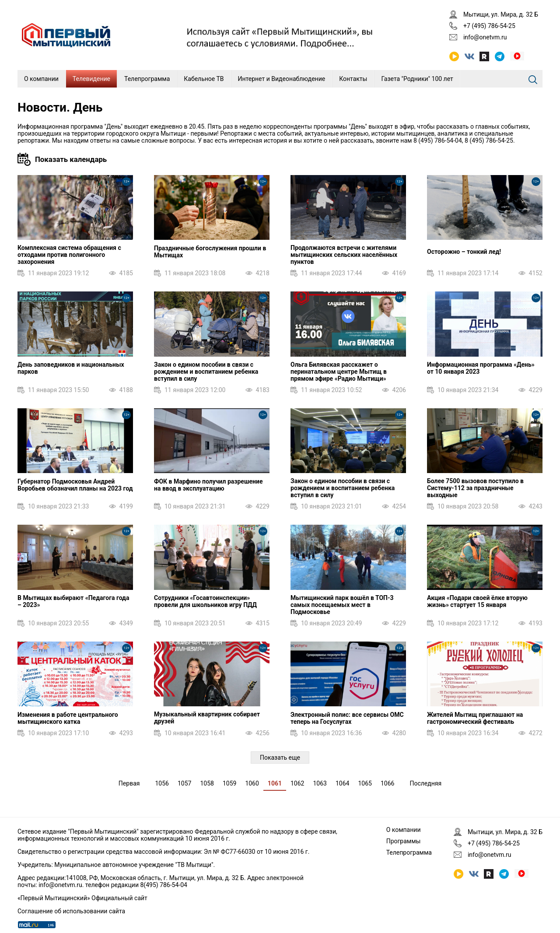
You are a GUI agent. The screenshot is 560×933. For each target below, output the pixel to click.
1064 (342, 783)
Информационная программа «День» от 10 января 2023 (481, 368)
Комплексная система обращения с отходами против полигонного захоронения (69, 255)
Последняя (425, 783)
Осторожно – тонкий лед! (464, 252)
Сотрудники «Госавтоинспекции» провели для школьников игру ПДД (205, 601)
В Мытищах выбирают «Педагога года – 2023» (73, 601)
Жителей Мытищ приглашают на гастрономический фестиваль (475, 718)
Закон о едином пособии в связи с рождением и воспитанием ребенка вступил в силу (206, 372)
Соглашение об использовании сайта (71, 911)
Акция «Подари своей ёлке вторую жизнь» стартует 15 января (477, 601)
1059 (229, 783)
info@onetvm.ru (485, 37)
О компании (41, 79)
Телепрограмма (147, 79)
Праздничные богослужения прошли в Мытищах (210, 252)
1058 (207, 783)
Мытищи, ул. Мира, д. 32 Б (501, 14)
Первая (129, 783)
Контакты (353, 79)
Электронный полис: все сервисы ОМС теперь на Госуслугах (347, 718)
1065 (365, 783)
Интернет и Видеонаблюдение (282, 79)
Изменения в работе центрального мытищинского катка (68, 718)
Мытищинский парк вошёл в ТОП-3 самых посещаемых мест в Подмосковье (342, 605)
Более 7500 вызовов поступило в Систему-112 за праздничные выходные (475, 488)
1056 (162, 783)
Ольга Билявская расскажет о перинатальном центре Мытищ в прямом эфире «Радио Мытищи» (339, 372)
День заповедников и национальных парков (71, 368)
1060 (252, 783)
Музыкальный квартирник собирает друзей (207, 718)
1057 (184, 783)
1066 (387, 783)
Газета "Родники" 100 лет (417, 79)
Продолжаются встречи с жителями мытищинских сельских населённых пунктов (344, 255)
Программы (404, 841)
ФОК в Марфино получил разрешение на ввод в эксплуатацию (208, 485)
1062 (297, 783)
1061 (275, 783)
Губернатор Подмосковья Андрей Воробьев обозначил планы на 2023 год (75, 485)
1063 (320, 783)
